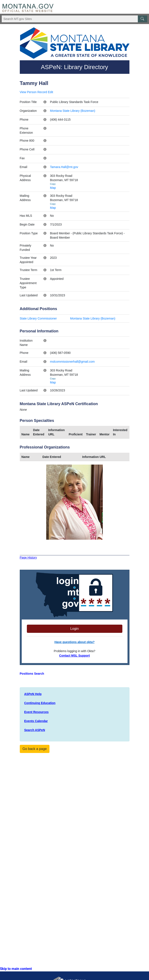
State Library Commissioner (38, 318)
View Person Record (33, 92)
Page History (28, 557)
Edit (51, 92)
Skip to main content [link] (16, 969)
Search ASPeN (35, 730)
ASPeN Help (33, 694)
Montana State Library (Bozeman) (73, 111)
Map (53, 188)
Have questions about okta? (74, 642)
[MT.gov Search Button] (143, 19)
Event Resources (37, 712)
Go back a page (35, 749)
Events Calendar (36, 721)
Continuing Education (40, 703)
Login (74, 629)
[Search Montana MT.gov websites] (74, 19)
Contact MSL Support (74, 656)
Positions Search (32, 674)
